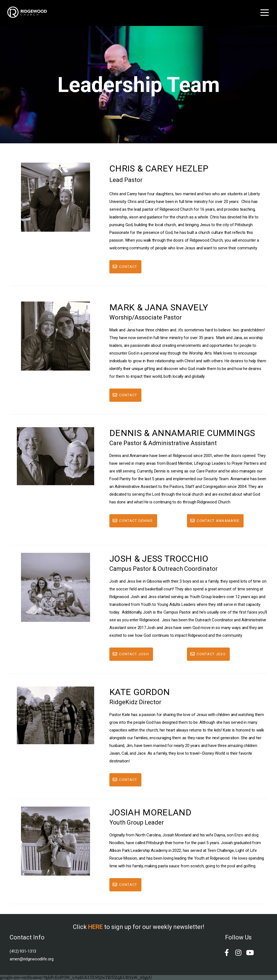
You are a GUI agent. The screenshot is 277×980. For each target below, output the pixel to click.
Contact (125, 267)
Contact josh (130, 654)
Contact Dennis (133, 521)
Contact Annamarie (215, 521)
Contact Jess (208, 654)
